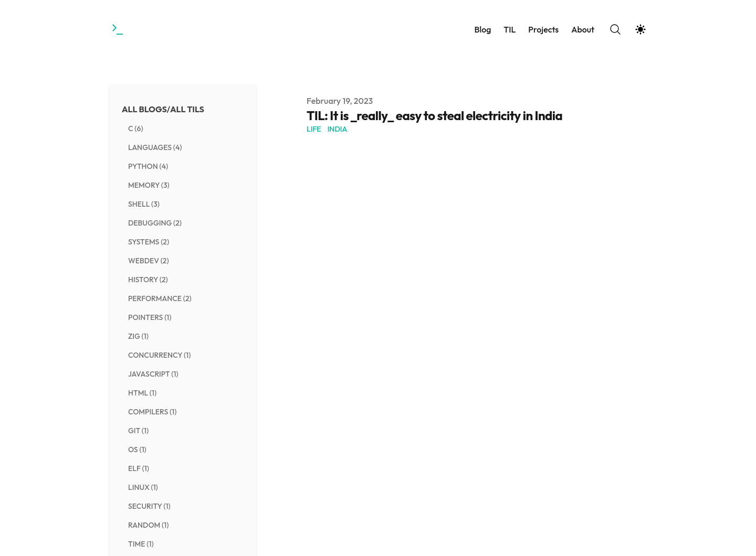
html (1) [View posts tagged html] (142, 393)
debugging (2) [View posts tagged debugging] (155, 223)
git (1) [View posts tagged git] (138, 431)
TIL (510, 29)
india (338, 129)
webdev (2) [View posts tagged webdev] (149, 261)
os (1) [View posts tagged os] (137, 450)
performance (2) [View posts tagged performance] (160, 298)
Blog (482, 29)
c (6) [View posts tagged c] (136, 129)
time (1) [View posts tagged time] (141, 544)
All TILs (187, 109)
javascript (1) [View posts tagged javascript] (153, 374)
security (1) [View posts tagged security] (149, 506)
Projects (543, 29)
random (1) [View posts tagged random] (148, 525)
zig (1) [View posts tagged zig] (138, 336)
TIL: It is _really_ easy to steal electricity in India (434, 115)
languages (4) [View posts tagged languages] (155, 147)
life (314, 129)
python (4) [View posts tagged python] (148, 166)
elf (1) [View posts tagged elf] (139, 468)
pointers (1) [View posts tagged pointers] (150, 317)
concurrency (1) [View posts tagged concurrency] (159, 355)
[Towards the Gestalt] (119, 29)
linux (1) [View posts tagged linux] (143, 487)
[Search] (615, 29)
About (583, 29)
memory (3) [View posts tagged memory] (149, 185)
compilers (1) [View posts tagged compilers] (152, 412)
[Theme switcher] (640, 29)
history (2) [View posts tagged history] (148, 280)
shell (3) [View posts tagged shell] (144, 204)
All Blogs (144, 109)
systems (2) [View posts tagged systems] (149, 242)
